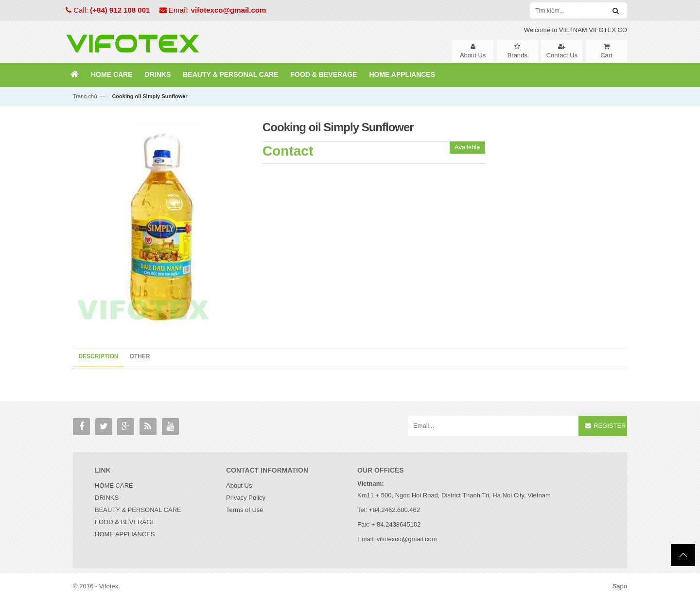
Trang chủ (85, 96)
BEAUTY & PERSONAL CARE (138, 510)
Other (140, 356)
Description (99, 356)
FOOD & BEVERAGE (125, 522)
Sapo (620, 586)
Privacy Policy (246, 498)
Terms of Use (245, 510)
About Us (239, 485)
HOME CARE (114, 485)
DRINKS (107, 498)
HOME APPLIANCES (125, 534)
